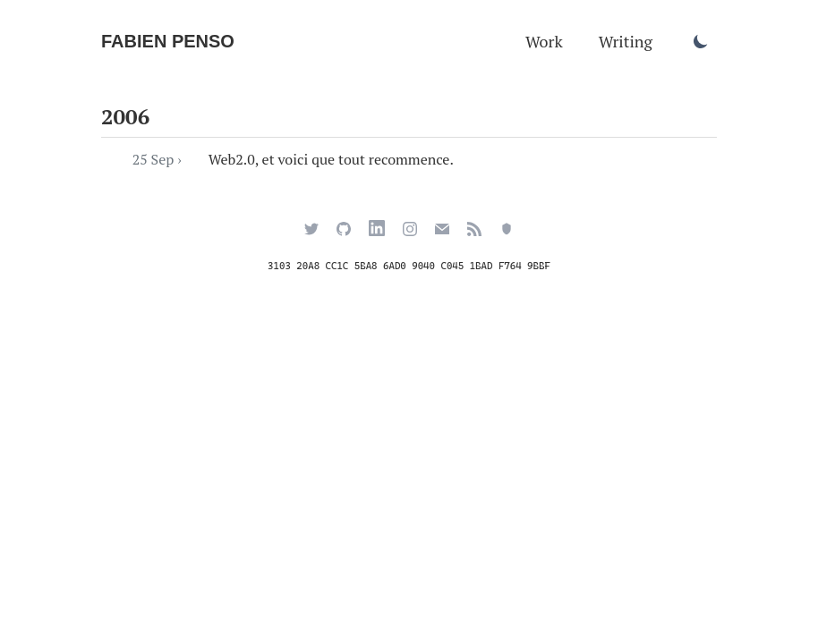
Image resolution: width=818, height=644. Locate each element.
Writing (626, 41)
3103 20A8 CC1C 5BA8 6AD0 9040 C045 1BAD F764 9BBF (409, 266)
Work (544, 41)
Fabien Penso (168, 41)
